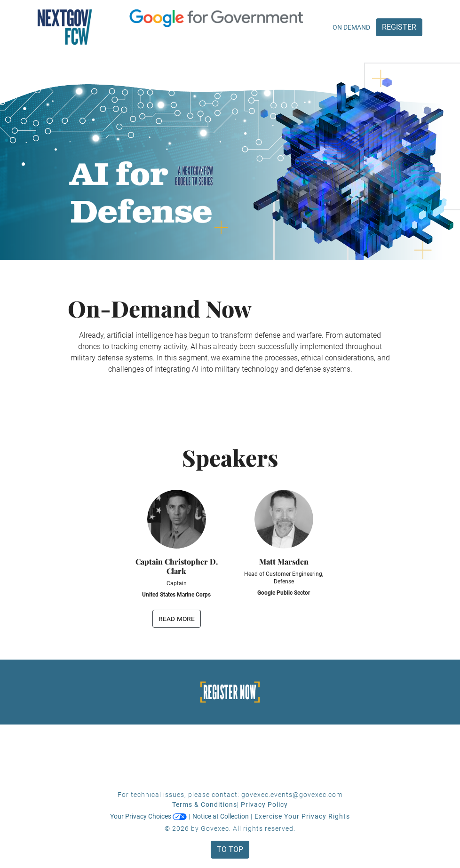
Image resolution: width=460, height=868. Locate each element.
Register (399, 27)
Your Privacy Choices (148, 816)
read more (177, 618)
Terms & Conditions (205, 804)
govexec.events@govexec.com (292, 795)
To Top (230, 849)
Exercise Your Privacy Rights (302, 816)
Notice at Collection (221, 816)
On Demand (351, 27)
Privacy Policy (264, 804)
